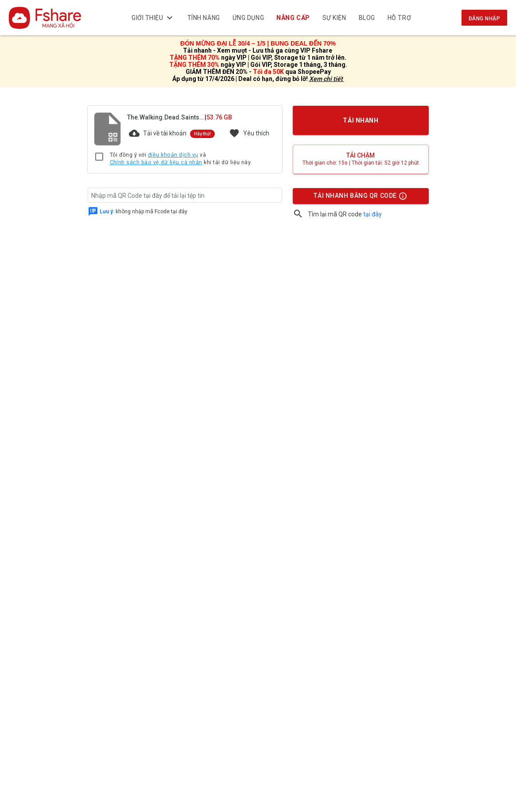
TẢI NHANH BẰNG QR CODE (360, 198)
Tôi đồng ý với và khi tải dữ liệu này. (181, 159)
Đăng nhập (484, 19)
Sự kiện (334, 18)
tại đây (372, 214)
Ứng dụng (248, 18)
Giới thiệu (153, 18)
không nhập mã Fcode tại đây (144, 211)
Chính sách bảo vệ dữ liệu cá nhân (156, 162)
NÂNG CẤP (293, 18)
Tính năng (204, 18)
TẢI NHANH (361, 120)
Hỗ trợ (399, 18)
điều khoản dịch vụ (173, 155)
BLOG (367, 18)
